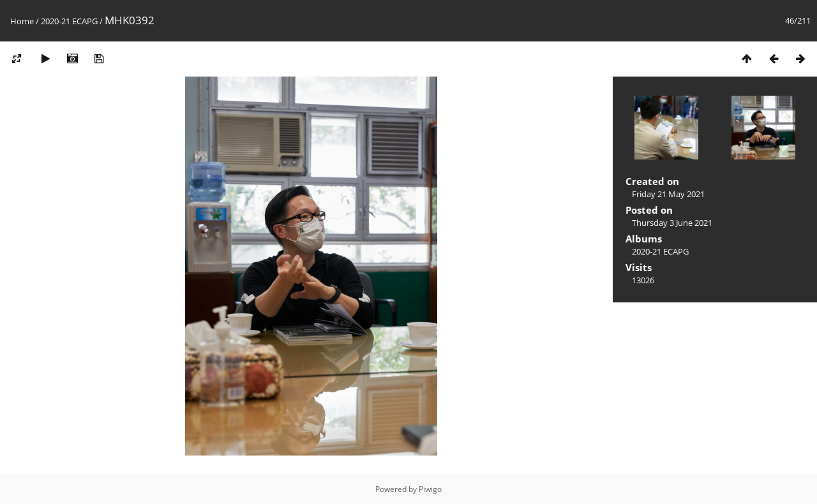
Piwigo (430, 489)
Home (22, 21)
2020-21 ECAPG (69, 21)
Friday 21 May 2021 (668, 194)
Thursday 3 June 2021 (672, 223)
